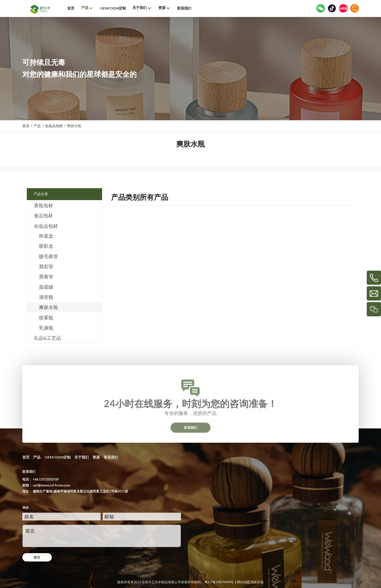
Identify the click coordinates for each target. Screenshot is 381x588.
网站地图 (243, 582)
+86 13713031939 (46, 479)
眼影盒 (46, 246)
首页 (26, 457)
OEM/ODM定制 (58, 457)
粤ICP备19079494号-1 (220, 582)
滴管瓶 (46, 297)
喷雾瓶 (46, 318)
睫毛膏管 (49, 256)
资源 (96, 457)
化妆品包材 (46, 226)
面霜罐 (46, 287)
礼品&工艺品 (47, 338)
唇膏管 (46, 276)
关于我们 (82, 457)
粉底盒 (46, 236)
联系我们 (190, 431)
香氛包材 (43, 205)
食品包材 (43, 215)
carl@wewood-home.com (51, 485)
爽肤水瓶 (49, 307)
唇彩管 (46, 266)
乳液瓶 (46, 328)
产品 (37, 457)
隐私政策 (257, 582)
